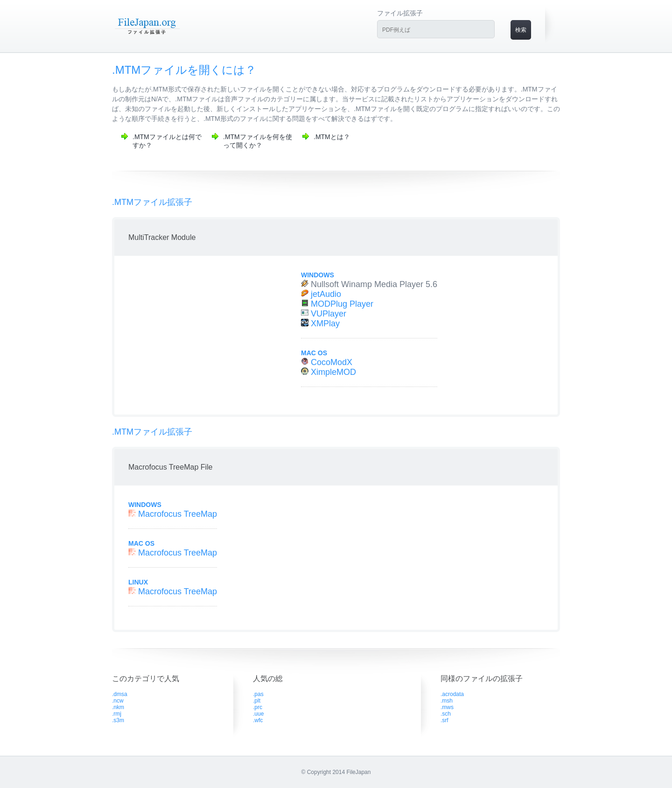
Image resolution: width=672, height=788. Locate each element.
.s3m (118, 720)
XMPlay (325, 324)
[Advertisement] (197, 335)
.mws (447, 707)
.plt (257, 701)
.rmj (117, 714)
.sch (446, 714)
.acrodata (452, 694)
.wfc (258, 720)
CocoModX (332, 362)
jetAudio (326, 294)
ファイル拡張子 (400, 13)
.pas (258, 694)
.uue (258, 714)
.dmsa (120, 694)
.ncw (118, 701)
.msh (447, 701)
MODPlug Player (342, 304)
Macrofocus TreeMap (178, 514)
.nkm (118, 707)
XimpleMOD (333, 372)
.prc (258, 707)
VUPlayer (329, 314)
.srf (444, 720)
